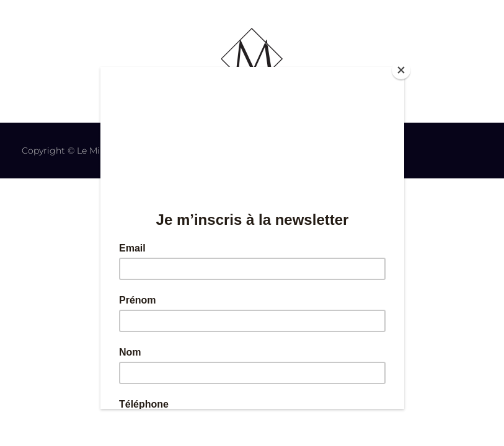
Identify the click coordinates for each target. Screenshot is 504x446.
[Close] (401, 70)
